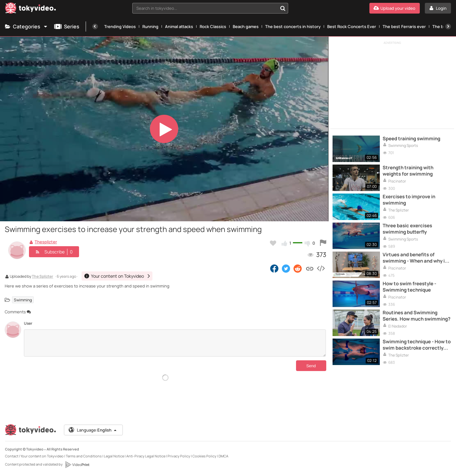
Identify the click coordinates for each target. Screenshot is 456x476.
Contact (12, 456)
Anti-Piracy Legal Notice (146, 456)
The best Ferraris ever (404, 26)
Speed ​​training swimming (411, 139)
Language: (93, 430)
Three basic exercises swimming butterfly (407, 229)
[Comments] (175, 343)
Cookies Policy (204, 456)
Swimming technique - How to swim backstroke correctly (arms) (417, 345)
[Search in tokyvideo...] (283, 8)
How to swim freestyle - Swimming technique (409, 287)
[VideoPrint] (77, 465)
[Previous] (95, 26)
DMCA (223, 456)
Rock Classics (213, 26)
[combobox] (210, 8)
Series (67, 26)
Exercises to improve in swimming (409, 200)
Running (150, 26)
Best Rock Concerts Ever (352, 26)
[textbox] (205, 8)
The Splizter (43, 277)
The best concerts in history (293, 26)
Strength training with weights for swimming (408, 171)
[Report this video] (323, 243)
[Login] (438, 8)
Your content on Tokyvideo (42, 456)
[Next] (448, 26)
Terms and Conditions (84, 456)
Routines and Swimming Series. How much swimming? (416, 316)
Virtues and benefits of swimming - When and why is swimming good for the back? (416, 258)
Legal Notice (114, 456)
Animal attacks (179, 26)
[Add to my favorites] (273, 243)
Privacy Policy (179, 456)
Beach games (246, 26)
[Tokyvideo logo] (31, 9)
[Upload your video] (395, 8)
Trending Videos (120, 26)
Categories (26, 26)
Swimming (23, 300)
